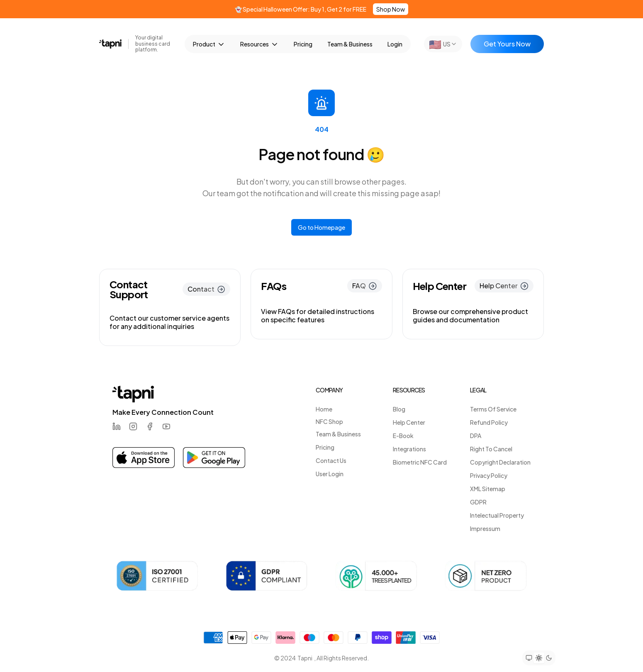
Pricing (303, 44)
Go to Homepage (321, 227)
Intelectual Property (497, 515)
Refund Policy (489, 422)
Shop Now (391, 9)
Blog (399, 409)
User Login (330, 474)
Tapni (305, 658)
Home (324, 409)
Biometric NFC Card (420, 462)
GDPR (478, 502)
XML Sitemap (488, 489)
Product (209, 44)
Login (395, 44)
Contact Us (331, 460)
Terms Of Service (493, 409)
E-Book (403, 436)
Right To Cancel (491, 449)
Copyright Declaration (500, 462)
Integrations (409, 449)
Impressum (485, 528)
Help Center (409, 422)
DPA (476, 436)
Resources (259, 44)
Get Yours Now (507, 44)
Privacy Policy (489, 475)
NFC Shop (329, 421)
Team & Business (350, 44)
